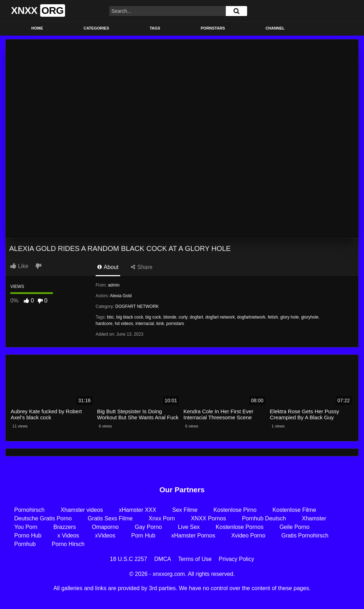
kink (160, 324)
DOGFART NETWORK (137, 306)
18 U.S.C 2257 (129, 559)
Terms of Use (195, 559)
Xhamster (314, 518)
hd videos (124, 324)
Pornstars (213, 28)
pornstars (175, 324)
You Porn (26, 527)
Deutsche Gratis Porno (43, 518)
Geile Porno (295, 527)
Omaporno (105, 527)
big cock (153, 317)
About (108, 267)
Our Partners (182, 490)
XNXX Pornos (208, 518)
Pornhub (25, 544)
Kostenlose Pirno (235, 510)
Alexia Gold (121, 296)
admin (114, 285)
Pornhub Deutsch (264, 518)
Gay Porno (148, 527)
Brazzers (65, 527)
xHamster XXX (138, 510)
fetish (273, 317)
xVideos (105, 535)
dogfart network (220, 317)
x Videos (68, 535)
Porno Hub (28, 535)
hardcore (104, 324)
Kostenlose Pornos (240, 527)
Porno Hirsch (68, 544)
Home (37, 28)
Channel (275, 28)
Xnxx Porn (162, 518)
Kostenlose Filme (295, 510)
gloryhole (310, 317)
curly (183, 317)
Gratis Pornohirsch (305, 535)
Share (142, 267)
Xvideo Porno (248, 535)
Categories (96, 28)
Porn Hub (143, 535)
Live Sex (189, 527)
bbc (110, 317)
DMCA (163, 559)
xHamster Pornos (193, 535)
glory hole (289, 317)
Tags (155, 28)
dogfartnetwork (251, 317)
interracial (145, 324)
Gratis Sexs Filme (110, 518)
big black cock (130, 317)
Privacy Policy (236, 559)
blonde (170, 317)
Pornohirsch (29, 510)
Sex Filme (185, 510)
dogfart (196, 317)
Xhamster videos (82, 510)
